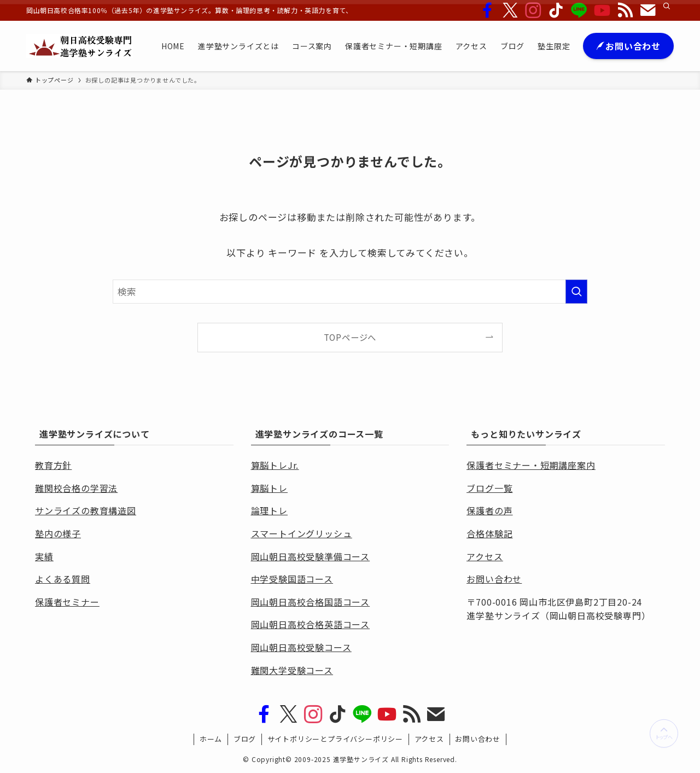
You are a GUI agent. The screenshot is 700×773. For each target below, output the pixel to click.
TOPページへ (350, 337)
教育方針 (53, 465)
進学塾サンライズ (361, 759)
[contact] (648, 10)
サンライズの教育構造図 (86, 510)
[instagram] (533, 10)
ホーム (211, 739)
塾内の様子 (58, 533)
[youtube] (602, 10)
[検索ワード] (350, 292)
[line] (579, 10)
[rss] (625, 10)
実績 (44, 556)
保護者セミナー (67, 602)
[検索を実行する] (576, 292)
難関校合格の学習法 (76, 488)
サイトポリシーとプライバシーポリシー (335, 739)
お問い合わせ (478, 739)
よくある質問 (63, 579)
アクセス (429, 739)
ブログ (245, 739)
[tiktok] (556, 10)
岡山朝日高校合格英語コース (310, 624)
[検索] (667, 6)
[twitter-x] (510, 10)
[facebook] (487, 10)
